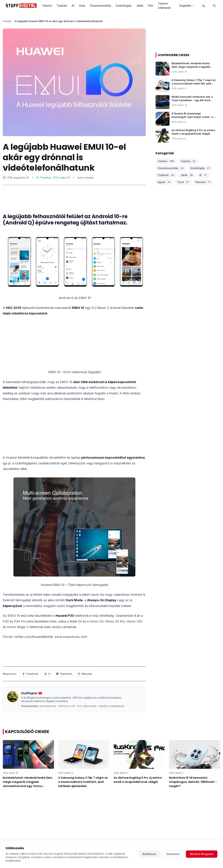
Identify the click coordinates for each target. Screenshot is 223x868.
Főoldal (7, 21)
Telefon (47, 6)
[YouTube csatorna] (40, 693)
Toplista (62, 6)
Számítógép (124, 6)
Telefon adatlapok (164, 6)
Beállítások (149, 854)
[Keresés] (214, 6)
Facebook (30, 674)
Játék (140, 6)
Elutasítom (173, 854)
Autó (82, 6)
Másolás (85, 674)
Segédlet (187, 6)
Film (151, 6)
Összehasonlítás (100, 6)
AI (73, 6)
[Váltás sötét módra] (204, 6)
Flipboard (64, 674)
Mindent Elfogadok (202, 854)
